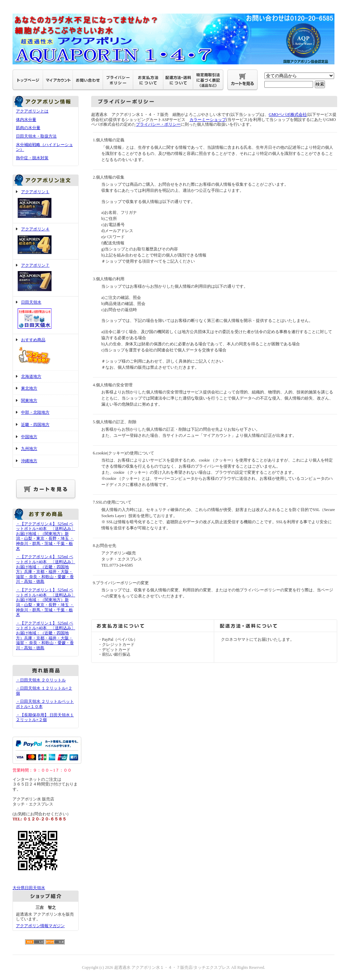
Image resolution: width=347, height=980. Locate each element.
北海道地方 (31, 376)
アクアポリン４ (46, 241)
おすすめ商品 (46, 352)
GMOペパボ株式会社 (288, 115)
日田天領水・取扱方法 (36, 136)
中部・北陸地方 (35, 412)
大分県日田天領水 (29, 888)
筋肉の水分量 (28, 128)
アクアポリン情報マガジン (40, 926)
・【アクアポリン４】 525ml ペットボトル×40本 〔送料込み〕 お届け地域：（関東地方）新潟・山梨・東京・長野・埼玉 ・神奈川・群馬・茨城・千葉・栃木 (46, 536)
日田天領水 (46, 315)
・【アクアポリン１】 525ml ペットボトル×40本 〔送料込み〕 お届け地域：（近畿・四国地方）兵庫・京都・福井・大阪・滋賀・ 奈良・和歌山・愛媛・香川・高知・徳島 (46, 636)
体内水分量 (26, 120)
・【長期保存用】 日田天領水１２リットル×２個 (45, 718)
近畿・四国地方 (35, 425)
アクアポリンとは (32, 111)
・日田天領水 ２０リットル (41, 680)
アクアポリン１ (46, 205)
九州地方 (29, 449)
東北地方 (29, 388)
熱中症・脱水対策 (32, 158)
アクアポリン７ (46, 278)
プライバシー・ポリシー (158, 124)
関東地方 (29, 401)
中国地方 (29, 437)
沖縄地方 (29, 461)
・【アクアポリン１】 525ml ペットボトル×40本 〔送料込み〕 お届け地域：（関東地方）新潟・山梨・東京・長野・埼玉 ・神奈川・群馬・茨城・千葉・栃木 (46, 602)
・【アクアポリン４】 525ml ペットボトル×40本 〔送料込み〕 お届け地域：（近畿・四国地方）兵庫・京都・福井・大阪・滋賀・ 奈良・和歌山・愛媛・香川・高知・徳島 (46, 569)
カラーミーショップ (208, 120)
